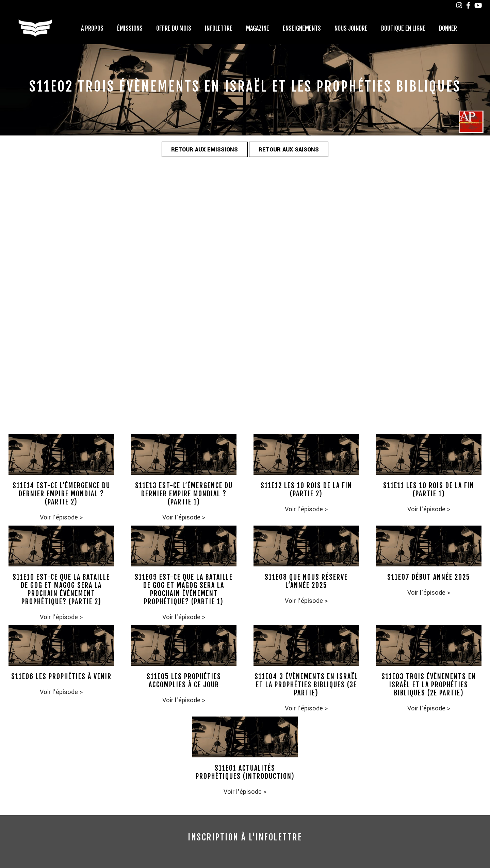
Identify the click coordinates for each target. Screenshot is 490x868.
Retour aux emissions (204, 150)
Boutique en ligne (403, 28)
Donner (448, 28)
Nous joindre (351, 28)
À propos (92, 28)
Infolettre (219, 28)
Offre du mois (174, 28)
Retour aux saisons (289, 150)
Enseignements (302, 28)
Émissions (130, 28)
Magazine (258, 28)
